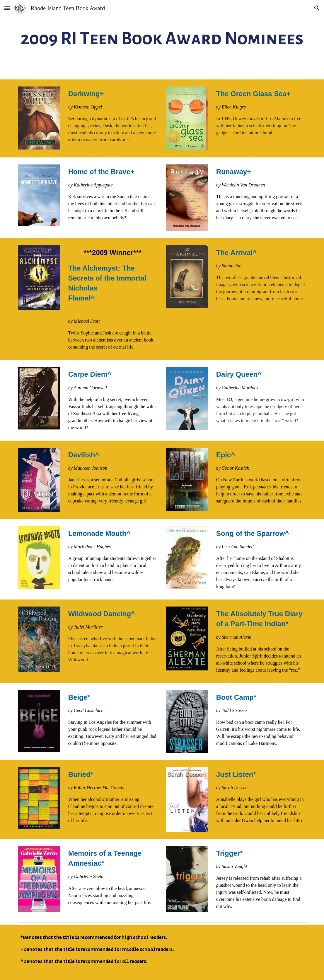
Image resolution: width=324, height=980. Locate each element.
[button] (7, 8)
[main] (162, 37)
